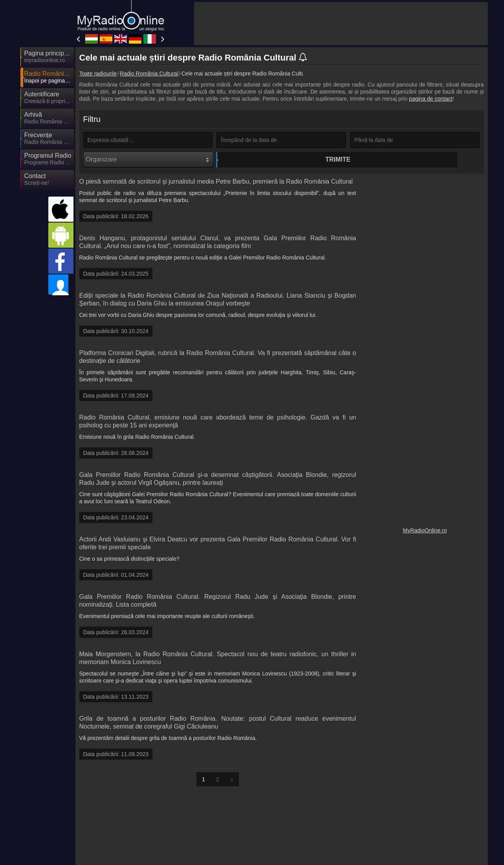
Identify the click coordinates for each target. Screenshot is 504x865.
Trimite (282, 159)
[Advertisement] (341, 24)
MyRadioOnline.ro (425, 532)
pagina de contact (431, 99)
